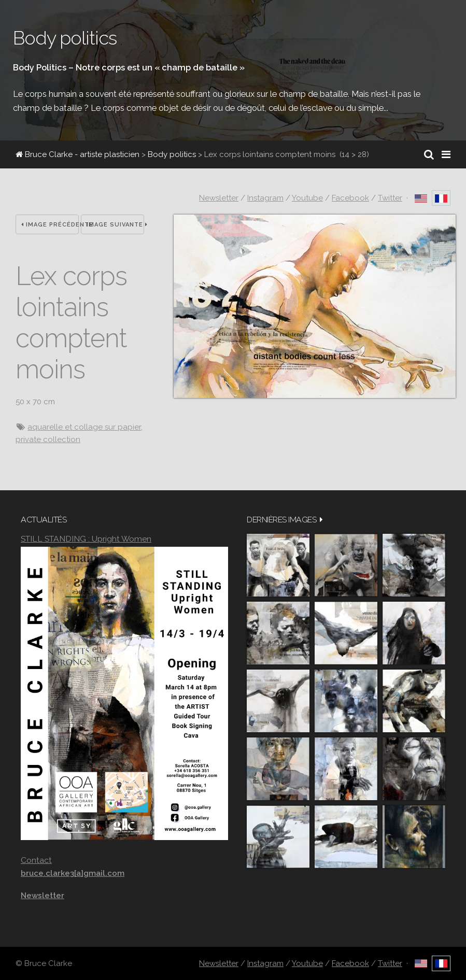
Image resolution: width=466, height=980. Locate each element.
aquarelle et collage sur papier (84, 427)
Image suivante (115, 225)
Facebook (350, 198)
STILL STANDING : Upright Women (86, 539)
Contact (36, 860)
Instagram (265, 198)
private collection (48, 439)
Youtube (307, 198)
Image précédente (50, 225)
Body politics (172, 154)
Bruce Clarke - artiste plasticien (77, 154)
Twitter (390, 198)
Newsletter (219, 198)
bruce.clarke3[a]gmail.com (73, 873)
